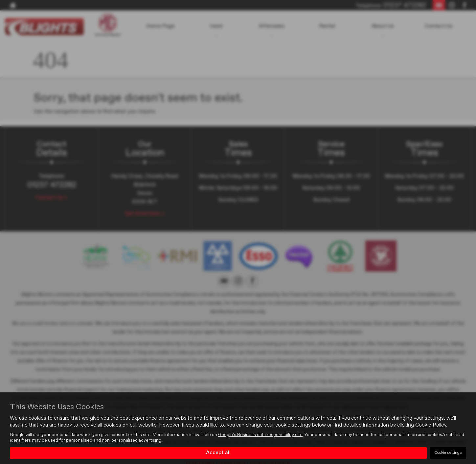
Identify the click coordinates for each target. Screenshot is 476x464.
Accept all (218, 453)
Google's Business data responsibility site (260, 435)
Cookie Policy (431, 425)
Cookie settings (448, 453)
